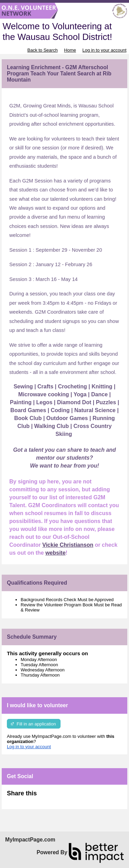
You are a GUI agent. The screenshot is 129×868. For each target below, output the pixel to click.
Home (70, 50)
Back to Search (42, 50)
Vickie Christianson (68, 545)
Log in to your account (105, 50)
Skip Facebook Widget (59, 796)
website (56, 553)
